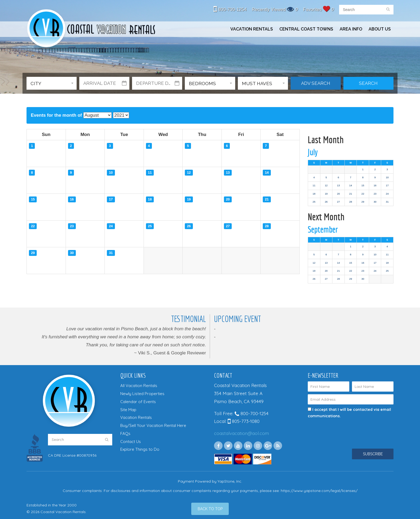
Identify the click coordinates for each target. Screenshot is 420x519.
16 (375, 185)
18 (314, 194)
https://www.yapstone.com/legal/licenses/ (319, 491)
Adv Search (316, 83)
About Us (380, 29)
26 (326, 202)
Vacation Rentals (252, 29)
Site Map (128, 410)
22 (363, 194)
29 (363, 202)
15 (363, 185)
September (323, 229)
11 (314, 185)
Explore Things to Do (140, 449)
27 (338, 202)
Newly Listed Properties (142, 394)
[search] (388, 10)
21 (351, 194)
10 (387, 177)
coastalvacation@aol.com (241, 433)
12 (326, 185)
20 (338, 194)
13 (338, 185)
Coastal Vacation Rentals (91, 29)
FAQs (125, 433)
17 (387, 185)
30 (375, 202)
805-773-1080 (244, 421)
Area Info (351, 29)
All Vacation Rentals (139, 386)
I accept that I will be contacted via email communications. (349, 413)
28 (351, 202)
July (313, 152)
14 (351, 185)
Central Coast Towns (306, 29)
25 (314, 202)
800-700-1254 (230, 10)
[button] (52, 83)
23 (375, 194)
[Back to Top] (210, 509)
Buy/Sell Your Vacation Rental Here (153, 425)
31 (387, 202)
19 (326, 194)
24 (387, 194)
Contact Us (131, 442)
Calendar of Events (138, 402)
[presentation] (343, 429)
